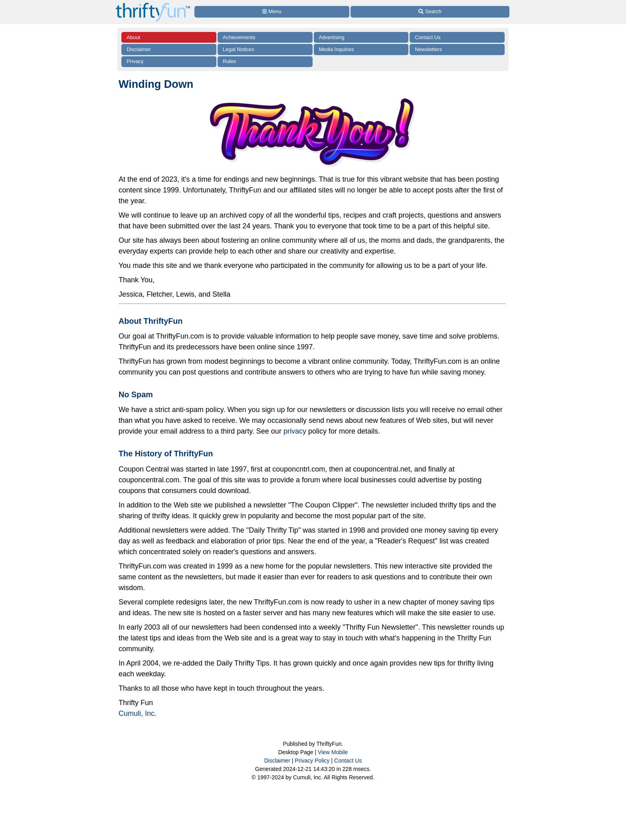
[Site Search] (430, 12)
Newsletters (428, 49)
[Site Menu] (272, 12)
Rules (229, 61)
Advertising (332, 37)
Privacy (135, 61)
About (133, 37)
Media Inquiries (337, 49)
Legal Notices (239, 49)
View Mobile (333, 752)
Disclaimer (139, 49)
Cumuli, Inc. (138, 713)
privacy (295, 431)
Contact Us (428, 37)
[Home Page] (153, 5)
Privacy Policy (312, 761)
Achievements (239, 37)
